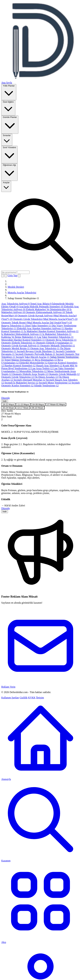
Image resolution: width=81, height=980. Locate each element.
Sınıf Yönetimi (9, 154)
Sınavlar (7, 140)
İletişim (40, 698)
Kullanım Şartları (10, 698)
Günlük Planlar (10, 124)
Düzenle (6, 398)
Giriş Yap (12, 275)
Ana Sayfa (7, 83)
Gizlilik (24, 698)
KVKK (32, 698)
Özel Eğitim (8, 108)
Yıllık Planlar (9, 92)
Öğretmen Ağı (9, 172)
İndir (5, 401)
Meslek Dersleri (16, 287)
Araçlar (6, 186)
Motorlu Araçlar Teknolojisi (22, 293)
